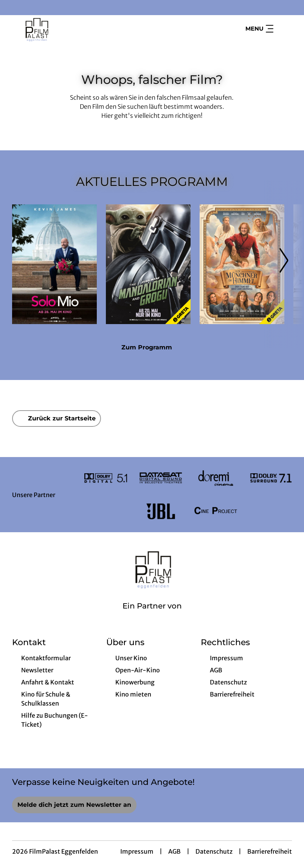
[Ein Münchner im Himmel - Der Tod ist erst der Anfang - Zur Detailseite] (242, 264)
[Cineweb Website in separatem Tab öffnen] (152, 616)
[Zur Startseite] (65, 29)
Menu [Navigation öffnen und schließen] (259, 29)
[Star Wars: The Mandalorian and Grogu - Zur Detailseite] (148, 264)
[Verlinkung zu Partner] (106, 478)
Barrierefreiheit (270, 851)
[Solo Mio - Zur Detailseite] (54, 264)
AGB (174, 851)
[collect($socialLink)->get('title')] (14, 8)
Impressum (137, 851)
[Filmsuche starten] (284, 29)
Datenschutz (214, 851)
